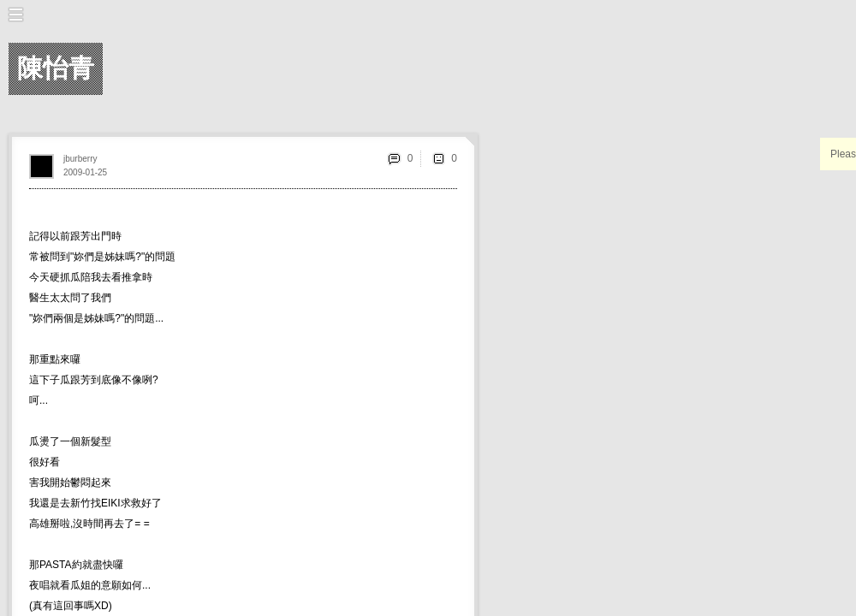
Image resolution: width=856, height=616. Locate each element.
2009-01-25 (85, 172)
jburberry (80, 159)
